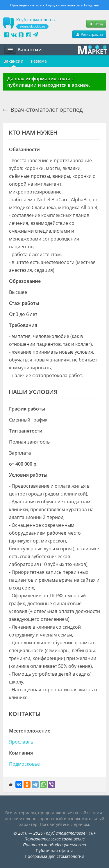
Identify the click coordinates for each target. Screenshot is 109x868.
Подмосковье (24, 764)
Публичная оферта (55, 850)
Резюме (39, 61)
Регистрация (89, 34)
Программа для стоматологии (54, 856)
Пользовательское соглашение (54, 839)
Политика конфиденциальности (54, 845)
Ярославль (21, 742)
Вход (96, 24)
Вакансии (14, 61)
